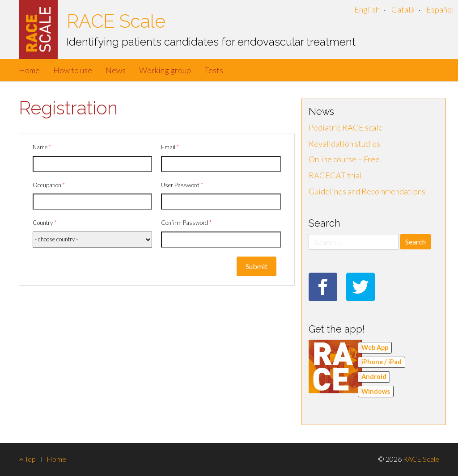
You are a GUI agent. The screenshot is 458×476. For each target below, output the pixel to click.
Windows (376, 391)
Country (45, 223)
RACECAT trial (335, 175)
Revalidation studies (344, 143)
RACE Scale (116, 21)
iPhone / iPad (382, 362)
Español (440, 9)
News (116, 70)
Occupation (49, 185)
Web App (375, 348)
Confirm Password (186, 223)
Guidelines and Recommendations (367, 191)
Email (170, 147)
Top (27, 459)
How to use (73, 70)
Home (29, 70)
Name (42, 147)
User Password (182, 185)
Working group (165, 70)
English (367, 9)
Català (403, 9)
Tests (214, 70)
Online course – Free (344, 159)
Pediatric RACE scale (346, 127)
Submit (257, 266)
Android (374, 377)
